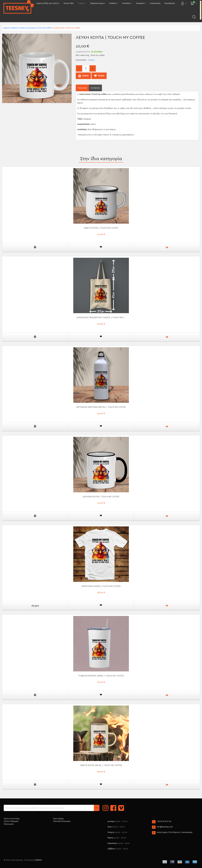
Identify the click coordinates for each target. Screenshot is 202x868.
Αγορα (35, 606)
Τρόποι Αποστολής (12, 819)
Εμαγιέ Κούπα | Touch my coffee (101, 228)
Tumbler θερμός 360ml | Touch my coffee (101, 676)
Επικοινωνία (9, 824)
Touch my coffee (44, 28)
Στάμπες (14, 28)
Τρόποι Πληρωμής (11, 821)
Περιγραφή (82, 88)
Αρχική (6, 28)
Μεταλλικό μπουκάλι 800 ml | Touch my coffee (101, 407)
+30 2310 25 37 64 (164, 821)
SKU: (78, 55)
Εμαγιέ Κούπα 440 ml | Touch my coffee (101, 765)
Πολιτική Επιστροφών (62, 821)
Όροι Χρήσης (58, 819)
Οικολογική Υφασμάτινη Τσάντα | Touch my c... (101, 317)
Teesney (91, 60)
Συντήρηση (95, 88)
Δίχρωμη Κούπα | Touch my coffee (101, 497)
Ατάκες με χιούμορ (28, 28)
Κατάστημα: (81, 60)
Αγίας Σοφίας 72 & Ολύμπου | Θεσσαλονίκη (175, 832)
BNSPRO (39, 860)
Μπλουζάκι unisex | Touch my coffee (101, 586)
